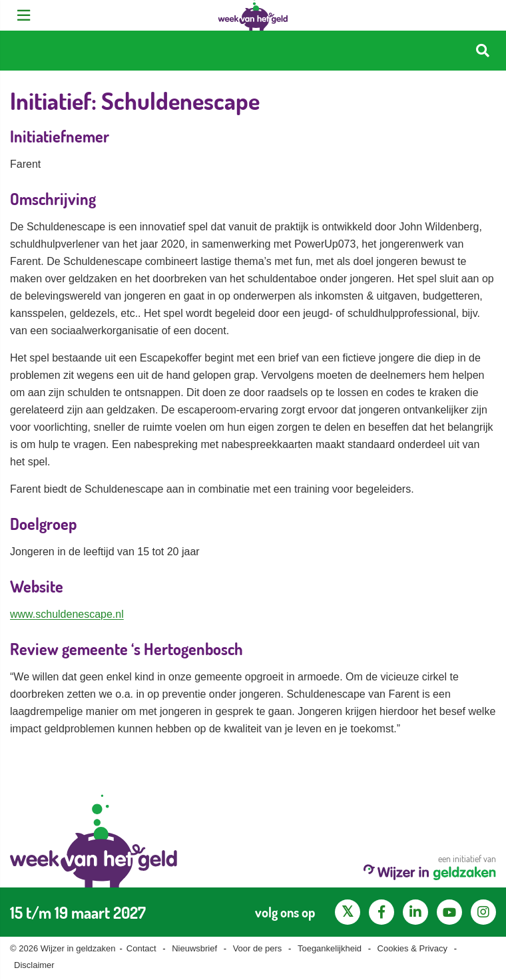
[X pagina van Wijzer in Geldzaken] (348, 912)
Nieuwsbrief (194, 948)
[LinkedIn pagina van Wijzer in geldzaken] (415, 912)
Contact (141, 948)
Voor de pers (258, 948)
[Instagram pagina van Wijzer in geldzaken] (483, 912)
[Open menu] (23, 15)
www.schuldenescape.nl (67, 614)
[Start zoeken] (483, 51)
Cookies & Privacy (412, 948)
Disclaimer (34, 965)
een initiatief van (430, 866)
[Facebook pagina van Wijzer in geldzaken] (381, 912)
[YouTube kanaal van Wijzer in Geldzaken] (449, 912)
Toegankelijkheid (330, 948)
